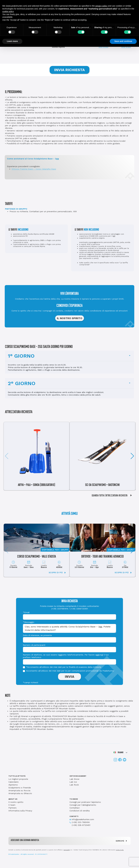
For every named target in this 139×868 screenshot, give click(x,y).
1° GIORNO (21, 356)
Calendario (14, 782)
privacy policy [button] (101, 6)
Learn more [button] (12, 41)
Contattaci (75, 808)
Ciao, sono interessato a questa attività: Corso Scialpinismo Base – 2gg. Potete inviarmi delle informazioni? (69, 628)
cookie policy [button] (8, 11)
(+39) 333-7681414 (80, 822)
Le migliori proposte (18, 779)
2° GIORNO (22, 383)
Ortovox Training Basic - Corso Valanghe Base (34, 169)
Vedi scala (103, 47)
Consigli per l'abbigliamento (83, 805)
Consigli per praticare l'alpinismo (85, 802)
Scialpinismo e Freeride (20, 788)
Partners (12, 808)
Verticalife (67, 850)
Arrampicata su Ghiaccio (20, 793)
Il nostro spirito (16, 802)
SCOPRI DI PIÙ (122, 841)
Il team (12, 805)
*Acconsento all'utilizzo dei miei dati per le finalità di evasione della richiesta (64, 667)
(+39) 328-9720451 (80, 825)
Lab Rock (74, 785)
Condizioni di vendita (80, 811)
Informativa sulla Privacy (20, 811)
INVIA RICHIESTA (69, 70)
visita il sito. (120, 850)
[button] (132, 456)
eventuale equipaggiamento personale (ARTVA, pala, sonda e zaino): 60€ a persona (105, 243)
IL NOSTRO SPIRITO (70, 318)
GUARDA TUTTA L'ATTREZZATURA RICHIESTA (113, 496)
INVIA (69, 677)
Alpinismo (13, 785)
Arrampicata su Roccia (19, 790)
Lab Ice (73, 782)
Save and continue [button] (123, 41)
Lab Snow (74, 779)
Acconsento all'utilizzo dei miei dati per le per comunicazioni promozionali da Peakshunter (70, 671)
